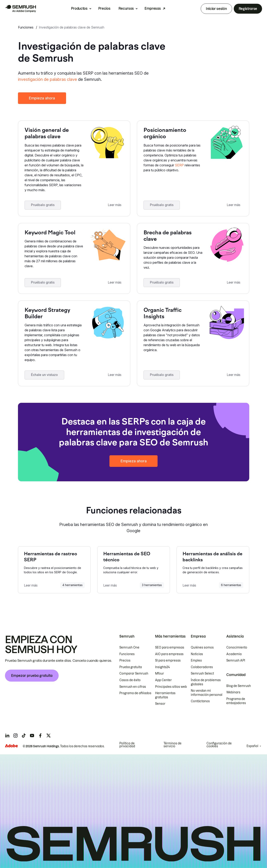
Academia (234, 654)
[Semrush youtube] (32, 736)
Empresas (153, 8)
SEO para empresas (170, 647)
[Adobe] (11, 746)
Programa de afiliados (135, 693)
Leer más (115, 205)
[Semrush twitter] (49, 736)
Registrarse (248, 9)
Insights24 (162, 667)
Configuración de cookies (219, 745)
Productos (79, 8)
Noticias (197, 654)
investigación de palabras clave (47, 79)
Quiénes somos (202, 647)
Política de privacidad (127, 745)
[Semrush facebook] (40, 736)
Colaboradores (202, 667)
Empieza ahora (42, 98)
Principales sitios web (171, 687)
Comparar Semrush (134, 674)
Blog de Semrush (239, 686)
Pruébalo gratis (43, 205)
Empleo (196, 661)
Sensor (160, 704)
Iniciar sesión (216, 9)
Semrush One (129, 647)
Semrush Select (202, 674)
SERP (180, 165)
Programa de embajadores (236, 701)
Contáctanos (200, 701)
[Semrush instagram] (15, 736)
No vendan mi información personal (207, 693)
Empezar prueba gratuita (32, 676)
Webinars (233, 692)
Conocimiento (237, 647)
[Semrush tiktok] (24, 736)
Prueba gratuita (131, 667)
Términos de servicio (173, 745)
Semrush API (236, 661)
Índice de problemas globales (206, 682)
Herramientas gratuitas (165, 695)
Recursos (126, 8)
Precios (104, 8)
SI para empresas (168, 661)
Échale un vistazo (45, 375)
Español (252, 746)
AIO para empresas (169, 654)
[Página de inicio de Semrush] (20, 9)
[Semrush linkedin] (7, 736)
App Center (163, 680)
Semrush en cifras (133, 687)
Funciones (26, 27)
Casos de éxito (130, 680)
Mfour (160, 674)
